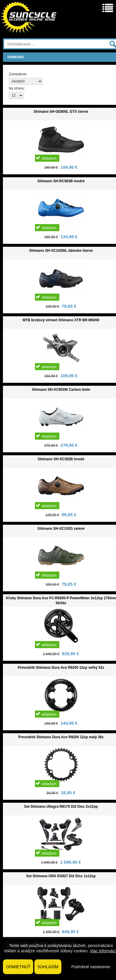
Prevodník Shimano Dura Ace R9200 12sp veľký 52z (61, 668)
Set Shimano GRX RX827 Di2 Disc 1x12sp (61, 876)
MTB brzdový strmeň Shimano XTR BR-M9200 (61, 320)
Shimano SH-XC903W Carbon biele (61, 390)
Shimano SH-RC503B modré (61, 181)
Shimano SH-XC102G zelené (61, 529)
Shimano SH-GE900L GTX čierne (61, 112)
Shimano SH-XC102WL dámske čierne (61, 251)
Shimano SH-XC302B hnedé (61, 459)
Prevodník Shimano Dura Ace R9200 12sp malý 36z (61, 737)
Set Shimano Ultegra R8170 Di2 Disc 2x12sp (61, 807)
